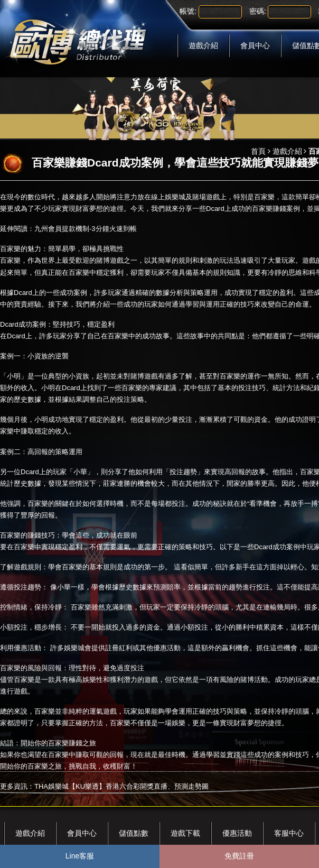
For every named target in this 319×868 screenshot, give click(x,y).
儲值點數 (134, 833)
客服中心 (289, 833)
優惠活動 (237, 833)
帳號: (188, 11)
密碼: (258, 11)
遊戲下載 (185, 833)
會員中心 (255, 45)
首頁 (258, 151)
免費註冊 (239, 856)
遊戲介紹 (203, 45)
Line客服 (80, 856)
